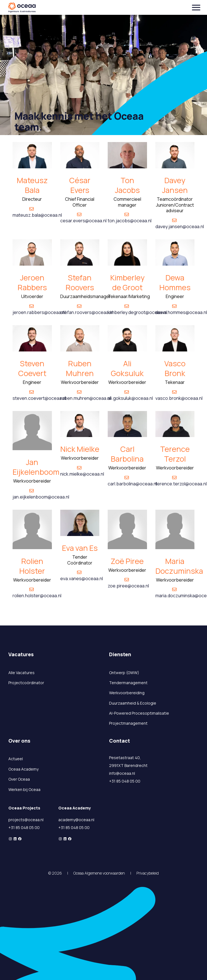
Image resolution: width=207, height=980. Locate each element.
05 (32, 827)
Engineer (175, 296)
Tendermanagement (128, 683)
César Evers (80, 185)
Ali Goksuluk (127, 368)
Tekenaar (175, 382)
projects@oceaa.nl (26, 820)
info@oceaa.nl (122, 773)
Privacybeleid (148, 873)
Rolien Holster (32, 566)
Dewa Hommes (175, 282)
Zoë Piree (127, 561)
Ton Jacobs (127, 185)
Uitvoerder (32, 296)
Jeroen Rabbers (32, 282)
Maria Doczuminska (179, 566)
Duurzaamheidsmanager (86, 296)
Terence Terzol (175, 454)
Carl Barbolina (127, 454)
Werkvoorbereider (80, 382)
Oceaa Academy (23, 769)
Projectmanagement (128, 723)
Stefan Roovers (80, 282)
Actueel (16, 759)
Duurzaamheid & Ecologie (133, 703)
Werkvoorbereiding (127, 693)
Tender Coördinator (80, 560)
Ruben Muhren (80, 368)
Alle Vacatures (21, 673)
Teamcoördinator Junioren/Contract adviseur (175, 205)
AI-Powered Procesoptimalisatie (139, 713)
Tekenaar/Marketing (129, 296)
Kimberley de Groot (127, 282)
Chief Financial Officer (80, 202)
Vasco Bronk (175, 368)
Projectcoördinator (26, 683)
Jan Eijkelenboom (36, 467)
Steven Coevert (32, 368)
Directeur (32, 199)
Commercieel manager (127, 202)
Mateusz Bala (32, 185)
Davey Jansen (175, 185)
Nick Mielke (80, 449)
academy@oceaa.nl (76, 820)
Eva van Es (80, 548)
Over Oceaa (19, 779)
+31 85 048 (19, 827)
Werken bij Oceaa (24, 789)
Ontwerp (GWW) (124, 673)
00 (37, 827)
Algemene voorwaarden (105, 873)
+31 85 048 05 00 (125, 781)
